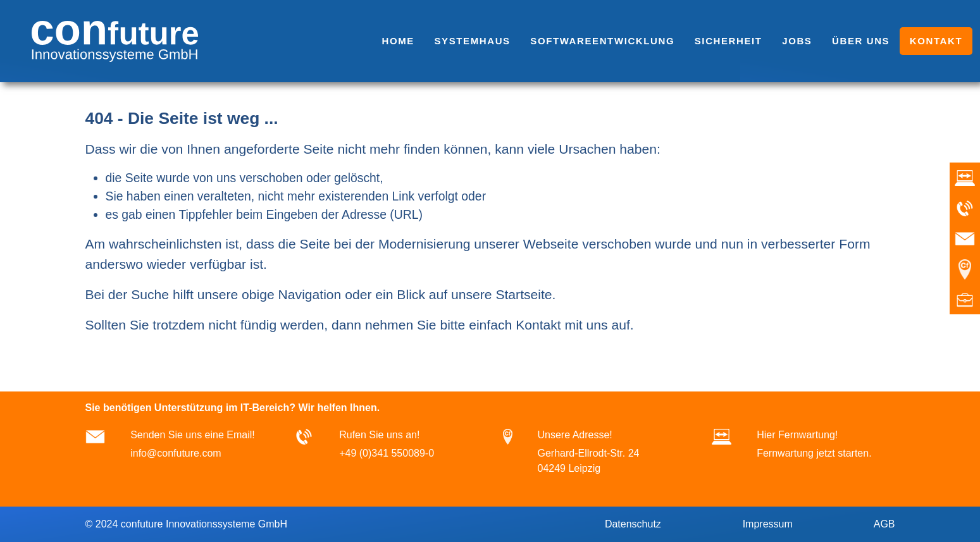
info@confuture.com (176, 453)
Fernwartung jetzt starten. (814, 453)
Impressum (766, 524)
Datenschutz (631, 524)
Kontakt (538, 325)
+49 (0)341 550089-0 (387, 453)
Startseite (524, 294)
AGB (883, 524)
